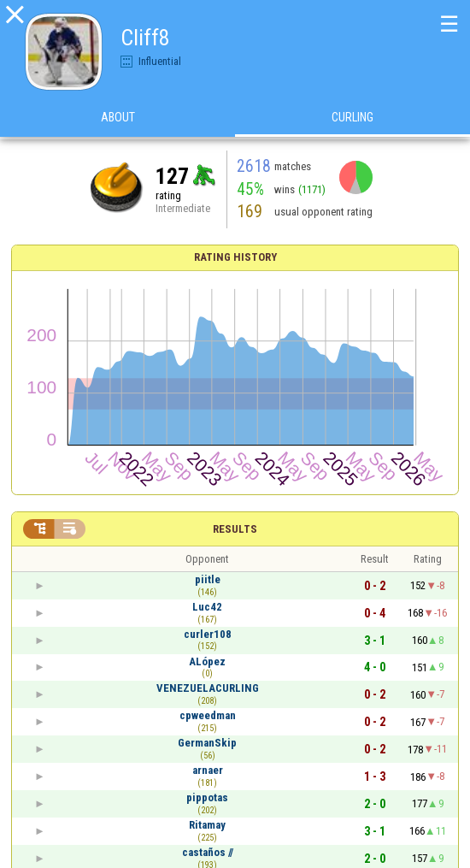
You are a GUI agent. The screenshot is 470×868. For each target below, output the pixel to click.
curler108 (208, 634)
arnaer (208, 770)
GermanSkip (207, 743)
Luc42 (207, 607)
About (118, 119)
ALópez (207, 661)
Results (235, 529)
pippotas (207, 797)
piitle (208, 579)
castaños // (208, 852)
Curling (352, 119)
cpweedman (208, 715)
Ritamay (207, 825)
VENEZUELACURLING (208, 688)
